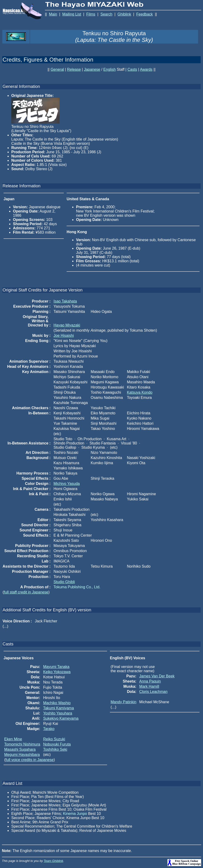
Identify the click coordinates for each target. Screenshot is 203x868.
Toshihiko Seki (55, 749)
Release (74, 69)
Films (91, 14)
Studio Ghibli (64, 582)
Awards (146, 69)
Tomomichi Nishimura (22, 744)
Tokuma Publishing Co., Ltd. (77, 587)
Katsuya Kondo (140, 392)
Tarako (49, 729)
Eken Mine (13, 739)
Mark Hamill (149, 686)
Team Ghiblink (54, 861)
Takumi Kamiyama (58, 708)
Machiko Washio (57, 703)
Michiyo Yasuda (67, 484)
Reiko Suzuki (54, 739)
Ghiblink (124, 14)
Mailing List (72, 14)
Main (53, 14)
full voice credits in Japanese (30, 760)
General (57, 69)
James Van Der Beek (157, 676)
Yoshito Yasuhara (58, 713)
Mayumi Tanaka (56, 667)
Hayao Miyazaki (67, 325)
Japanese (92, 69)
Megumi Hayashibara (22, 755)
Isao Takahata (65, 301)
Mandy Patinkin (123, 702)
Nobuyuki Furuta (57, 744)
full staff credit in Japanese (26, 592)
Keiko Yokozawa (57, 672)
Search (106, 14)
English (109, 69)
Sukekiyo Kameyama (61, 718)
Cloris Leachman (153, 692)
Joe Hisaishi (64, 336)
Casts (132, 69)
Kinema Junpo (75, 814)
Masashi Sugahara (20, 749)
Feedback (144, 14)
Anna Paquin (150, 681)
